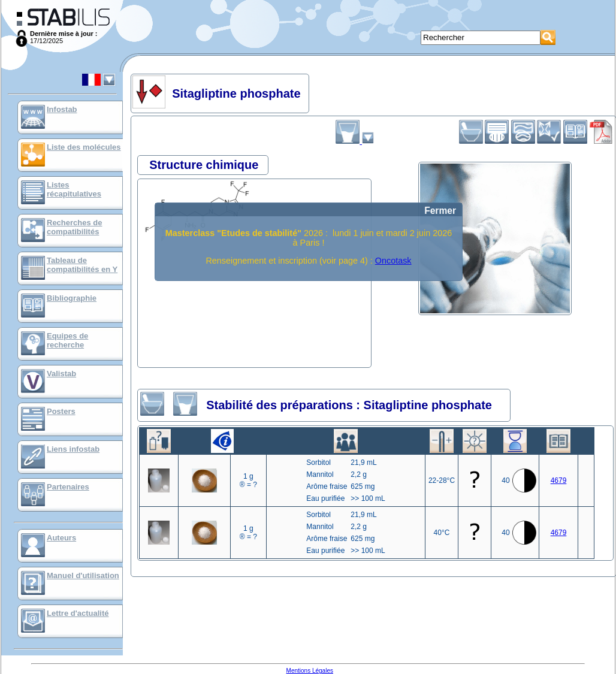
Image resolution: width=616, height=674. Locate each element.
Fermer (440, 211)
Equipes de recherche (67, 340)
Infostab (62, 109)
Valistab (61, 374)
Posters (61, 411)
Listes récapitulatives (74, 189)
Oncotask (393, 261)
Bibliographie (72, 298)
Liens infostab (73, 449)
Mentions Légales (310, 671)
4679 (559, 480)
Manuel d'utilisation (83, 575)
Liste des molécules (84, 147)
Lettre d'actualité (78, 613)
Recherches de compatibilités (75, 227)
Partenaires (68, 487)
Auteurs (61, 538)
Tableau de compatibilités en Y (82, 265)
